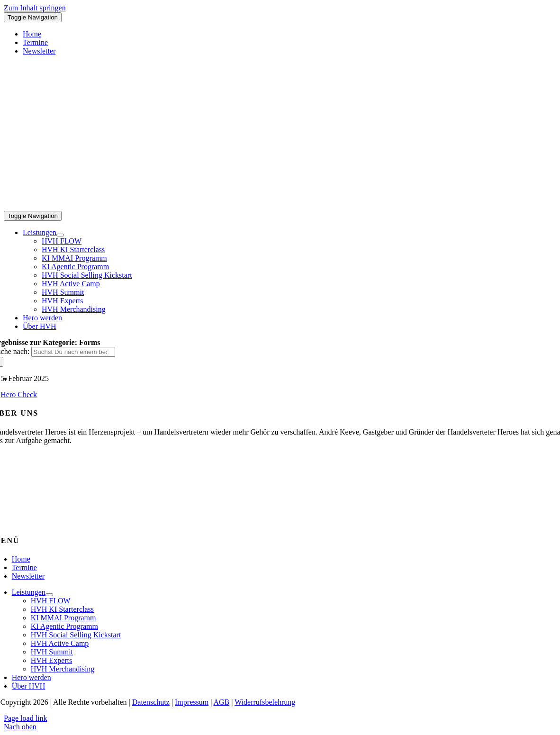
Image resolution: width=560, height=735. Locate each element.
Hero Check (19, 395)
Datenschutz (151, 702)
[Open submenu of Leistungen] (60, 235)
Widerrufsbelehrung (265, 702)
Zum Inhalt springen (35, 8)
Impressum (192, 702)
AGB (221, 702)
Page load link (26, 718)
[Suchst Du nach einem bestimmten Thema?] (73, 352)
